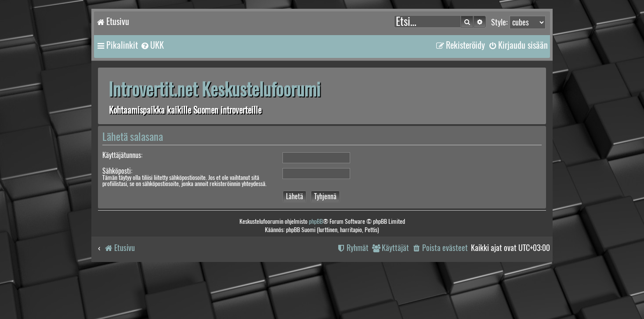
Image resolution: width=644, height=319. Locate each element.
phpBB (316, 221)
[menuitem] (152, 45)
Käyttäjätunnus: (122, 155)
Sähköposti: (117, 171)
